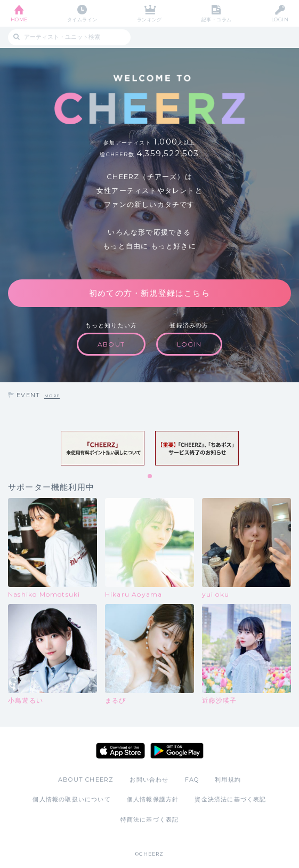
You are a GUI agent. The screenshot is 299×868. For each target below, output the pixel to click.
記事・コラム (217, 19)
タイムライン (82, 19)
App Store (120, 751)
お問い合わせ (149, 779)
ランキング (149, 19)
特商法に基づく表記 (150, 819)
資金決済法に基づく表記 (230, 799)
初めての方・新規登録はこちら (149, 293)
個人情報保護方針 (153, 799)
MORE (52, 396)
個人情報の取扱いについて (71, 799)
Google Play (177, 751)
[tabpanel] (103, 448)
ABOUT (111, 344)
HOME (19, 19)
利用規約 (228, 779)
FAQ (192, 779)
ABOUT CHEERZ (86, 779)
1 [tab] (150, 477)
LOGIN (280, 19)
